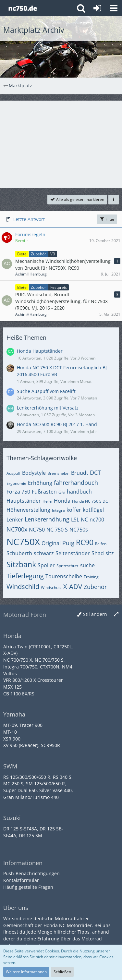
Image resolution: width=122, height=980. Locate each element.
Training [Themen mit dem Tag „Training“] (91, 577)
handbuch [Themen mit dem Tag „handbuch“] (79, 492)
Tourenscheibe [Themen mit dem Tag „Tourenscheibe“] (64, 576)
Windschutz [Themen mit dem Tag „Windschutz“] (51, 588)
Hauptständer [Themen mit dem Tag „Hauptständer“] (24, 501)
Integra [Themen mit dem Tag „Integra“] (58, 510)
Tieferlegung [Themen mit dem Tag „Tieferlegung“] (25, 576)
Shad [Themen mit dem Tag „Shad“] (98, 553)
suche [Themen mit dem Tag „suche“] (87, 565)
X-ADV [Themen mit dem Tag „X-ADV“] (73, 587)
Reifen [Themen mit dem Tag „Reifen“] (101, 544)
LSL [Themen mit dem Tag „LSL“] (75, 520)
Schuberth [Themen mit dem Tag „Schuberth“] (19, 553)
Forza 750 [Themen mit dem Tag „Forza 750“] (18, 492)
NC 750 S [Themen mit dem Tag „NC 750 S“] (57, 530)
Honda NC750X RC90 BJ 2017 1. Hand (57, 424)
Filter (107, 219)
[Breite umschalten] (116, 614)
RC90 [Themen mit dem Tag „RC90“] (85, 542)
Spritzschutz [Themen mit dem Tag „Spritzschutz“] (67, 566)
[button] (114, 8)
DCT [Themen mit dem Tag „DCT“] (95, 472)
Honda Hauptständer (40, 351)
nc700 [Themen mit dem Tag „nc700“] (97, 520)
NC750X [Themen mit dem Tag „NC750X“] (23, 542)
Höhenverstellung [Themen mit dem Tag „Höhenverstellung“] (28, 510)
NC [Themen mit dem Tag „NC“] (84, 520)
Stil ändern (95, 614)
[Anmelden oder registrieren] (97, 8)
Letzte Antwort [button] (29, 219)
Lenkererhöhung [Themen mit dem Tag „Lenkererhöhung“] (47, 519)
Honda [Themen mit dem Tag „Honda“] (62, 501)
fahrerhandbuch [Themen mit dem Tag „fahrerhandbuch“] (76, 483)
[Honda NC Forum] (23, 8)
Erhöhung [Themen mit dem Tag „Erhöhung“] (40, 483)
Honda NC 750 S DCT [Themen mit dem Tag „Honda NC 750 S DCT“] (91, 501)
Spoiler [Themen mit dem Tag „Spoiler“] (46, 565)
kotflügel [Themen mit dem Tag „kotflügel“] (93, 510)
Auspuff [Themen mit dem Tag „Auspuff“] (13, 473)
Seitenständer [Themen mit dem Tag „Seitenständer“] (73, 553)
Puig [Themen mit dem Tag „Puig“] (68, 543)
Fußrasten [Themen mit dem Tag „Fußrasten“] (44, 492)
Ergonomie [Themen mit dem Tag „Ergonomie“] (16, 483)
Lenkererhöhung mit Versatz (48, 408)
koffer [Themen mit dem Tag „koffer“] (74, 510)
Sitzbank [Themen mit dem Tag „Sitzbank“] (21, 564)
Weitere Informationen (26, 972)
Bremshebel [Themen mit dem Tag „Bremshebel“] (58, 473)
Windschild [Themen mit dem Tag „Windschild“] (23, 587)
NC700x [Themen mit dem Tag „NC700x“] (17, 529)
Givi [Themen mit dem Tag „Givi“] (62, 492)
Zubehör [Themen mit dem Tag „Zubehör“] (95, 587)
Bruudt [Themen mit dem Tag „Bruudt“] (80, 473)
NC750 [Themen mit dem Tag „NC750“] (37, 530)
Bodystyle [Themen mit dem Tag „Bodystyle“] (34, 473)
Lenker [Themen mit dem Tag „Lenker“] (15, 520)
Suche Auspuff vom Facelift (46, 391)
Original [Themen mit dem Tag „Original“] (51, 543)
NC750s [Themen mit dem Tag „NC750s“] (79, 530)
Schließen (62, 972)
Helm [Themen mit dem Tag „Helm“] (47, 501)
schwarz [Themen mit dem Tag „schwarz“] (44, 553)
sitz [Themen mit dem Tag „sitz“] (110, 553)
